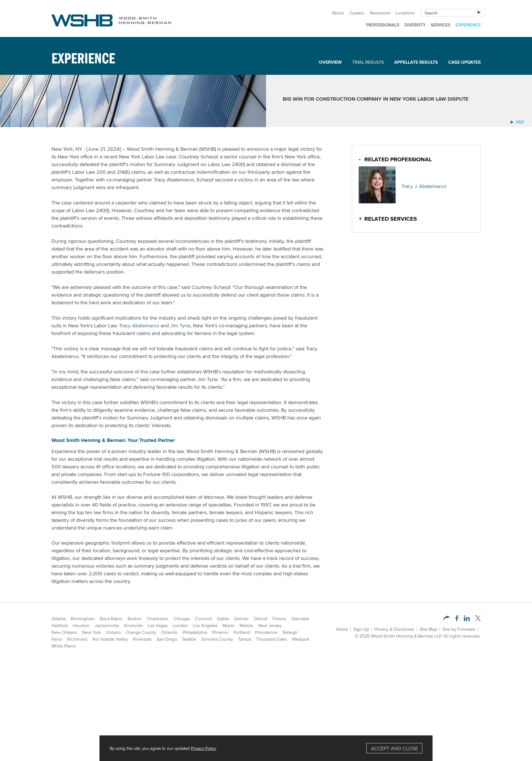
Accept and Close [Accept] (394, 748)
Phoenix (220, 632)
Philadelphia (195, 632)
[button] (447, 619)
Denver (241, 619)
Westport (301, 639)
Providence (266, 632)
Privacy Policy (203, 748)
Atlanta (59, 619)
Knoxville (133, 625)
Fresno (279, 619)
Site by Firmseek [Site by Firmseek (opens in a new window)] (459, 629)
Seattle (189, 639)
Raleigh (290, 632)
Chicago (182, 619)
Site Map (428, 629)
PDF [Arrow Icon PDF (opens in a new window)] (517, 122)
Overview (330, 62)
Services (441, 25)
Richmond (77, 639)
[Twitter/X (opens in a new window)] (478, 620)
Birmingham (83, 619)
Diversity (415, 25)
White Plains (64, 646)
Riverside (142, 639)
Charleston (157, 619)
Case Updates (465, 62)
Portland (242, 632)
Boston (135, 619)
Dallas (223, 619)
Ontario (113, 632)
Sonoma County (217, 639)
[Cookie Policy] (266, 748)
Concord (203, 619)
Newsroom (380, 13)
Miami (228, 625)
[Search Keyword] (453, 13)
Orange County (141, 632)
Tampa (245, 639)
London (180, 625)
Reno (57, 639)
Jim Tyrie (180, 325)
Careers (357, 13)
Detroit (261, 619)
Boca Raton (111, 619)
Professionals (383, 25)
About (338, 13)
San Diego (167, 639)
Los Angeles (205, 625)
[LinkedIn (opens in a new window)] (467, 620)
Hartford (60, 625)
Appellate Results (416, 62)
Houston (81, 625)
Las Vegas (158, 625)
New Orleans (64, 632)
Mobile (246, 625)
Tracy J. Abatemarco (424, 186)
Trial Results (368, 62)
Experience (468, 25)
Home (342, 629)
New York (92, 632)
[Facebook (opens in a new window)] (457, 620)
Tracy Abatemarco (139, 325)
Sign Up (361, 629)
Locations (405, 13)
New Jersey (270, 625)
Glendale (300, 619)
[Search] (479, 12)
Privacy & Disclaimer (394, 629)
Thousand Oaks (271, 639)
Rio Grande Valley (110, 639)
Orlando (169, 632)
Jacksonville (107, 625)
